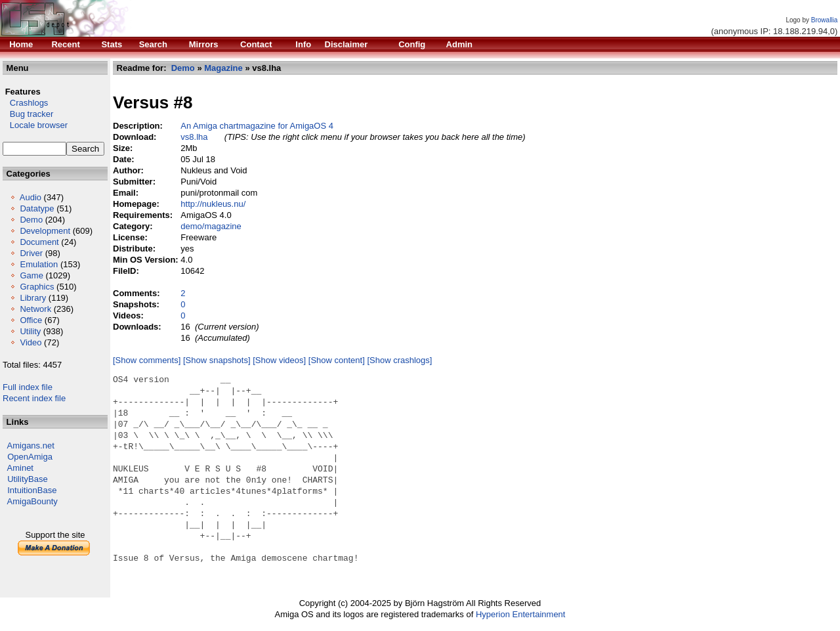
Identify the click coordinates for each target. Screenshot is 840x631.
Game (31, 275)
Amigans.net (31, 446)
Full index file (28, 387)
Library (33, 298)
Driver (31, 253)
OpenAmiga (30, 457)
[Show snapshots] (217, 360)
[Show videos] (279, 360)
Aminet (20, 468)
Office (31, 320)
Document (39, 242)
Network (35, 309)
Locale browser (35, 125)
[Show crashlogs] (399, 360)
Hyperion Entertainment (521, 614)
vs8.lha (194, 137)
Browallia (825, 20)
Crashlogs (25, 103)
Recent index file (34, 398)
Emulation (39, 264)
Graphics (37, 287)
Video (31, 342)
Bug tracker (28, 114)
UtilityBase (27, 479)
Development (45, 231)
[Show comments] (147, 360)
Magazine (223, 68)
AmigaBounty (32, 501)
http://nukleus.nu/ (213, 204)
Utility (30, 331)
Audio (31, 197)
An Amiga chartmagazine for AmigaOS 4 (257, 126)
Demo (31, 220)
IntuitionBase (32, 490)
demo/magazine (211, 226)
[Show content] (337, 360)
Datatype (37, 208)
